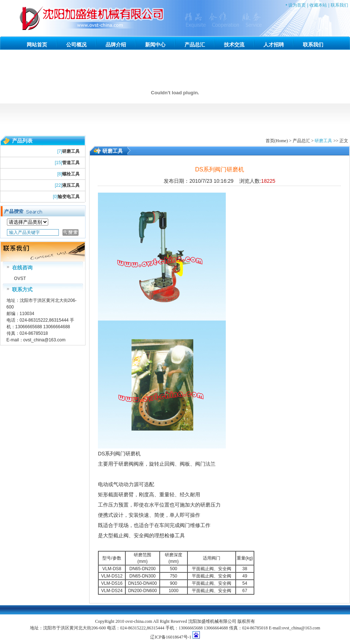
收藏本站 (318, 5)
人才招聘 (274, 45)
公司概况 (76, 45)
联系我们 (339, 5)
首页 (270, 141)
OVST (19, 279)
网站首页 (37, 45)
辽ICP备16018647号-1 (171, 637)
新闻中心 (155, 45)
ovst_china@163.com (45, 340)
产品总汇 (195, 45)
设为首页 (297, 5)
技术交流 (234, 45)
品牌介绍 (116, 45)
